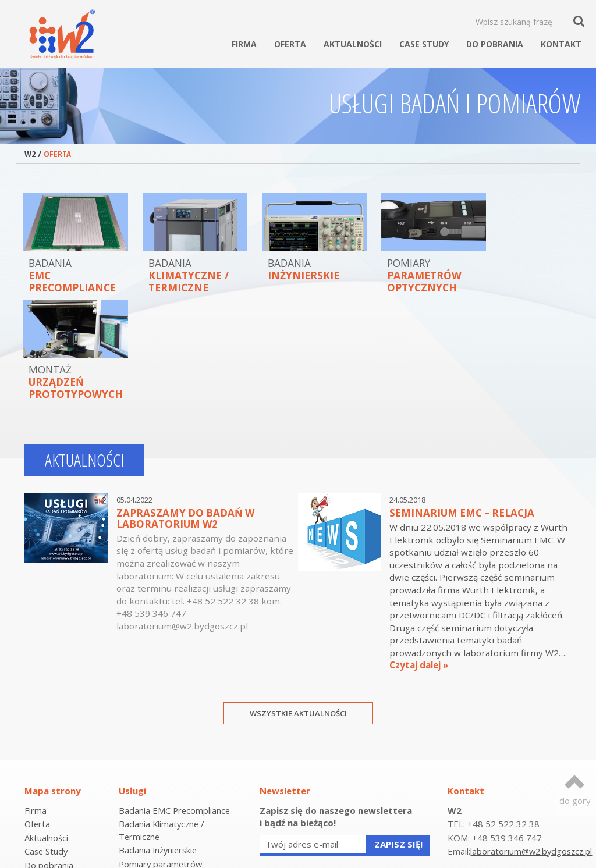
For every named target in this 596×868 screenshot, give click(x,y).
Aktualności (353, 44)
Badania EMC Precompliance (175, 703)
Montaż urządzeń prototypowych (154, 789)
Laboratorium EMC (156, 808)
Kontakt (561, 44)
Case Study (424, 44)
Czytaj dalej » (419, 558)
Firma (244, 44)
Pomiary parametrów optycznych (162, 762)
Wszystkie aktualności (298, 606)
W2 (30, 154)
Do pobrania (495, 44)
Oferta (290, 44)
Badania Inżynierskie (159, 742)
